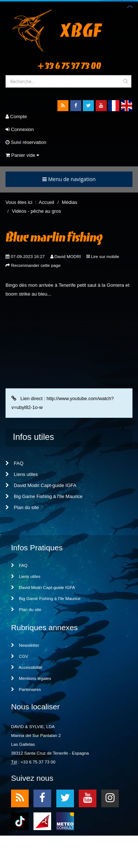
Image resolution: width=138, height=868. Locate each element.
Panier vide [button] (22, 155)
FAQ (15, 463)
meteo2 (65, 821)
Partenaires (26, 689)
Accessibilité (27, 667)
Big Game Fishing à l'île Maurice (44, 496)
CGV (20, 656)
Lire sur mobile (105, 256)
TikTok (20, 821)
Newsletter (25, 645)
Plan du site (22, 507)
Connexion (20, 129)
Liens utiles (22, 474)
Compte (16, 117)
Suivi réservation (26, 142)
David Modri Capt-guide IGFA (41, 485)
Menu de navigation (69, 179)
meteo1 (42, 821)
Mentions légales (31, 678)
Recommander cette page (36, 265)
